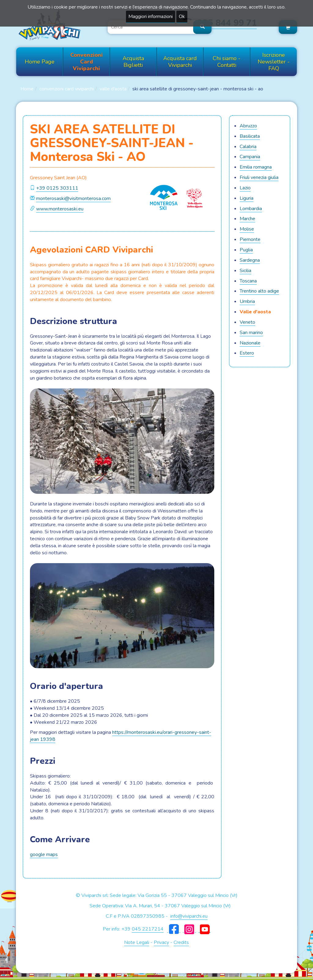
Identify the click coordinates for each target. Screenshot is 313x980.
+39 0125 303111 (57, 188)
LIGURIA (247, 198)
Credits (181, 942)
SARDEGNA (250, 260)
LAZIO (245, 188)
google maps (44, 854)
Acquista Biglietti (133, 62)
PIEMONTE (250, 239)
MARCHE (247, 219)
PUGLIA (246, 250)
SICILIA (245, 271)
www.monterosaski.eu (60, 209)
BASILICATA (250, 136)
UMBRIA (247, 301)
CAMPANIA (250, 157)
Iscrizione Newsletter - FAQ (274, 62)
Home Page (40, 62)
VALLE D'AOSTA (113, 89)
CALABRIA (248, 147)
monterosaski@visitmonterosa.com (73, 199)
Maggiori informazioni (151, 16)
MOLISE (247, 229)
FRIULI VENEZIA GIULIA (259, 177)
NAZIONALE (250, 343)
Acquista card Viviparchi (180, 62)
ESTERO (247, 353)
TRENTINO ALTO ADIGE (259, 291)
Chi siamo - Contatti (227, 62)
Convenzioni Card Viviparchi (87, 62)
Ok (182, 16)
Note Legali (137, 942)
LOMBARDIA (251, 209)
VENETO (247, 322)
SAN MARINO (251, 333)
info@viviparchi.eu (189, 916)
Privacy (161, 942)
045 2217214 (148, 929)
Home (27, 89)
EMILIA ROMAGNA (256, 167)
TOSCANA (248, 281)
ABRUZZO (248, 126)
